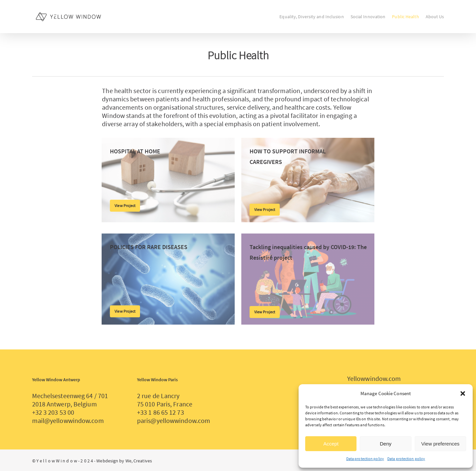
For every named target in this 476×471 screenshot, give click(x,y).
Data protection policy (365, 459)
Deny (385, 444)
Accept (331, 444)
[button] (463, 393)
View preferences (441, 444)
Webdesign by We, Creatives (124, 461)
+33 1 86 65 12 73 (161, 412)
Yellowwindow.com (374, 378)
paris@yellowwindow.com (174, 420)
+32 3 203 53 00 (53, 412)
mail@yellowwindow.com (68, 420)
